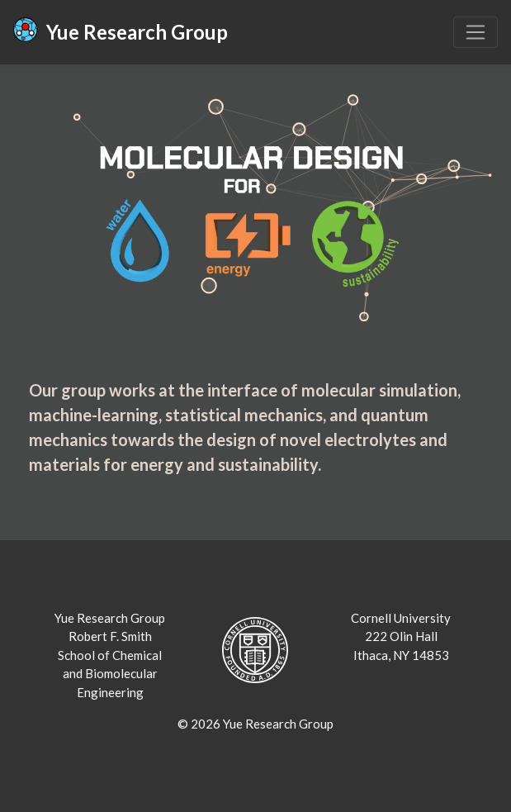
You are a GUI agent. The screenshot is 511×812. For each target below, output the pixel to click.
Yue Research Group (121, 31)
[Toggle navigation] (476, 32)
